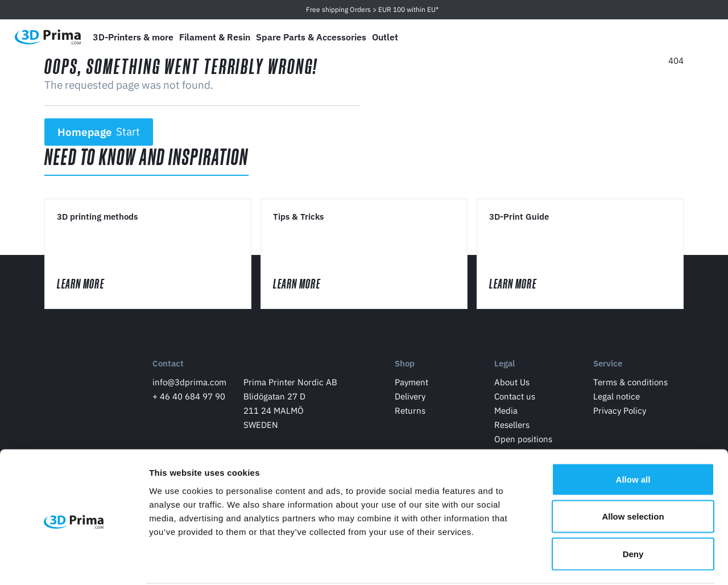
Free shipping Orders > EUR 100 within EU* (372, 9)
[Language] (618, 37)
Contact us (515, 399)
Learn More (92, 285)
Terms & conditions (630, 384)
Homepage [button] (99, 132)
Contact (168, 366)
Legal (504, 366)
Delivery (410, 399)
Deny (633, 510)
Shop (405, 366)
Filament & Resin (215, 37)
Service (608, 366)
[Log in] (672, 37)
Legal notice (617, 399)
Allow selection (633, 473)
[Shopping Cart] (698, 37)
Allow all (633, 436)
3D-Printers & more (133, 37)
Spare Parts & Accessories (311, 37)
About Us (512, 384)
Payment (411, 384)
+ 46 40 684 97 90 (189, 399)
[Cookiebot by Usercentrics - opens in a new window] (74, 563)
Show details (597, 563)
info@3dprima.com (189, 384)
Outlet (385, 37)
